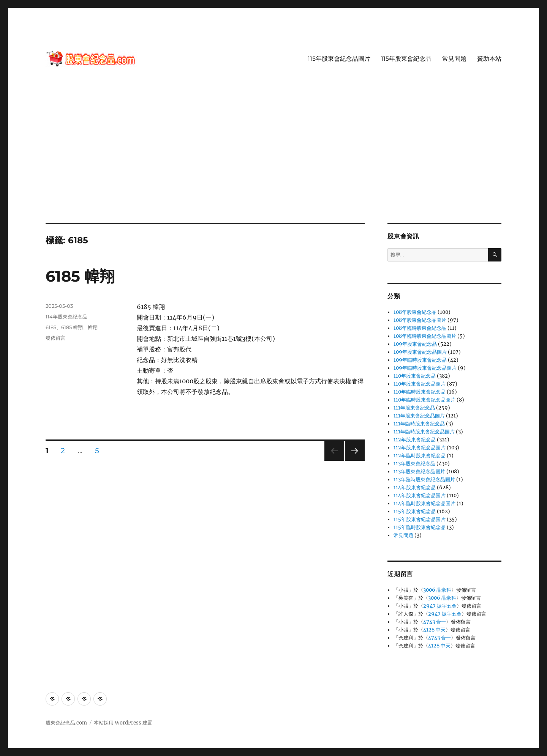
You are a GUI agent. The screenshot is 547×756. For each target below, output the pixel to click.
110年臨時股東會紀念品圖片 (424, 400)
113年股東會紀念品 (414, 464)
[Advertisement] (273, 167)
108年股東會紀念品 (415, 312)
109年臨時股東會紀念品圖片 (425, 368)
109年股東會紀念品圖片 (420, 352)
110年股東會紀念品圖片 (420, 384)
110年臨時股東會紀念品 (420, 392)
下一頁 (352, 461)
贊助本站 (489, 59)
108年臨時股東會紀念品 (420, 328)
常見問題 (454, 59)
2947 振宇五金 (440, 606)
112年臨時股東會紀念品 (420, 456)
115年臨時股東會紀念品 (420, 527)
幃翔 (93, 327)
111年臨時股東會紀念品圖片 (424, 432)
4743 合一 (435, 622)
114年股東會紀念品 (66, 317)
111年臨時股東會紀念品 (419, 424)
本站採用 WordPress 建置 (123, 723)
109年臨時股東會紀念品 (420, 360)
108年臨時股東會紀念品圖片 (425, 336)
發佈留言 (55, 338)
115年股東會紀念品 (406, 59)
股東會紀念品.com (66, 723)
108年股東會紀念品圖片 (420, 320)
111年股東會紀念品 (414, 408)
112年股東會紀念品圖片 (420, 448)
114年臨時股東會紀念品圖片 (424, 503)
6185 (51, 327)
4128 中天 (434, 630)
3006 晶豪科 (437, 590)
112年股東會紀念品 (415, 440)
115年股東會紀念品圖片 (339, 59)
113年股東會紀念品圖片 (419, 472)
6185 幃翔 (80, 276)
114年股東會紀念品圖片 (420, 495)
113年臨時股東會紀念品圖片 (424, 480)
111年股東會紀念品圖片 (419, 416)
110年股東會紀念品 (415, 376)
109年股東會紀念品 (415, 344)
